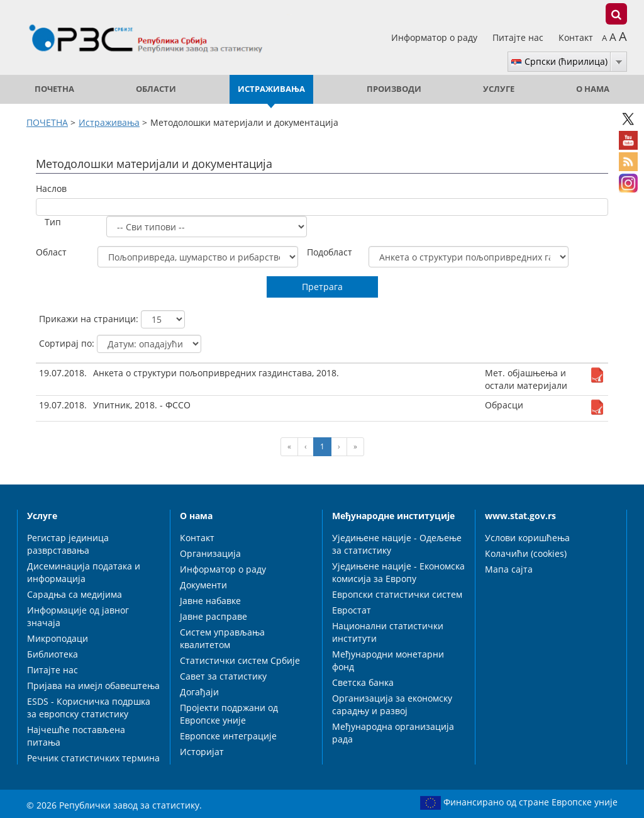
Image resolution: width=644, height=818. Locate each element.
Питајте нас (519, 37)
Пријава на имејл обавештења (93, 686)
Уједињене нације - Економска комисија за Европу (398, 572)
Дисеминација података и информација (84, 572)
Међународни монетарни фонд (388, 660)
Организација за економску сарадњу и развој (392, 704)
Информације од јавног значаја (78, 616)
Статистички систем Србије (240, 660)
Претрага (322, 287)
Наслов (51, 188)
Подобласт (330, 252)
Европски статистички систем (397, 594)
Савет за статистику (223, 676)
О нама (593, 89)
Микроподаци (58, 638)
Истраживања (271, 89)
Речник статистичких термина (93, 758)
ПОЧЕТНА (54, 89)
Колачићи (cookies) (526, 553)
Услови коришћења (527, 538)
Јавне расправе (214, 616)
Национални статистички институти (388, 632)
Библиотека (53, 654)
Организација (210, 553)
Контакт (576, 37)
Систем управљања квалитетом (222, 638)
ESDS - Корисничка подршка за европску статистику (89, 708)
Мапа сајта (509, 569)
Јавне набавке (210, 601)
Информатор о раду (436, 37)
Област (51, 252)
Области (156, 89)
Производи (394, 89)
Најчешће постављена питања (76, 736)
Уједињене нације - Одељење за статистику (397, 544)
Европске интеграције (228, 736)
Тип (53, 222)
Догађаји (199, 692)
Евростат (352, 610)
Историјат (202, 752)
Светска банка (363, 682)
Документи (203, 585)
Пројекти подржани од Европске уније (229, 714)
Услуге (499, 89)
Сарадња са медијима (75, 594)
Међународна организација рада (393, 733)
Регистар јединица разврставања (68, 544)
